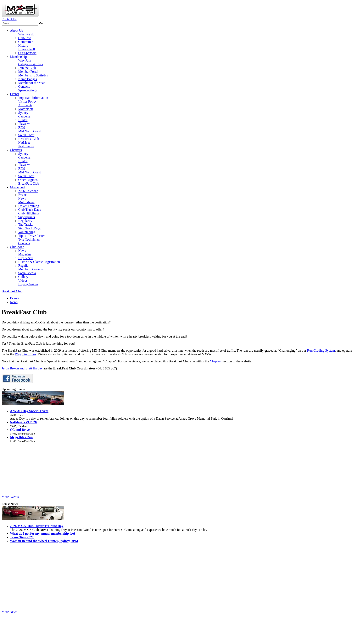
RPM (22, 128)
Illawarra (24, 124)
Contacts (24, 87)
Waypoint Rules (26, 354)
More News (9, 612)
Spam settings (27, 90)
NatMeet (24, 142)
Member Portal (28, 72)
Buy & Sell (26, 258)
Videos (23, 280)
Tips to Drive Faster (32, 236)
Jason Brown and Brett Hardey (22, 368)
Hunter (23, 120)
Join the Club (27, 68)
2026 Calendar (28, 191)
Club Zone (17, 247)
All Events (25, 105)
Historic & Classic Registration (39, 262)
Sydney (23, 113)
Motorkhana (26, 202)
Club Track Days (29, 210)
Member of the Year (32, 83)
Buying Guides (28, 284)
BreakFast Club (29, 139)
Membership (18, 57)
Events (15, 94)
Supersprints (27, 217)
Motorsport (26, 109)
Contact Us (9, 19)
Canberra (24, 116)
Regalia (23, 266)
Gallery (23, 277)
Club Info (25, 38)
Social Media (27, 273)
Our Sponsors (27, 53)
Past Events (26, 146)
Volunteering (27, 232)
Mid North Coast (29, 131)
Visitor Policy (27, 101)
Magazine (25, 254)
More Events (10, 497)
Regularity (25, 221)
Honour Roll (27, 49)
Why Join (25, 60)
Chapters (16, 150)
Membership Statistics (33, 75)
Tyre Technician (29, 239)
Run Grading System (321, 350)
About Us (16, 31)
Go (41, 23)
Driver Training (29, 206)
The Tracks (26, 225)
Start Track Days (29, 228)
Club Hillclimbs (29, 213)
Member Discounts (31, 269)
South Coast (26, 135)
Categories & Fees (30, 64)
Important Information (33, 98)
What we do (26, 34)
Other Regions (28, 180)
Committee (26, 42)
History (23, 45)
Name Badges (27, 79)
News (22, 198)
